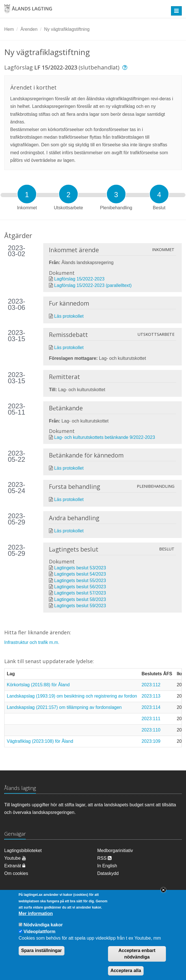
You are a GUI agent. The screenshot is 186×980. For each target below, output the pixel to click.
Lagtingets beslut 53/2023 (80, 568)
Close (163, 897)
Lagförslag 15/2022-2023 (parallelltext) (93, 285)
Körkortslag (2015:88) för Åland (38, 685)
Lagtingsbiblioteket (23, 851)
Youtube (15, 858)
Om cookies (16, 873)
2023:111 (151, 719)
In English (107, 866)
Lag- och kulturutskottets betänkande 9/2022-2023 (105, 437)
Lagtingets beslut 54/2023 (80, 574)
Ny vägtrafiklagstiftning (67, 29)
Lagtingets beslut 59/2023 (80, 606)
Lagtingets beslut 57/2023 (80, 593)
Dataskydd (108, 873)
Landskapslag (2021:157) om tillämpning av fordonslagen (64, 707)
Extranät (15, 866)
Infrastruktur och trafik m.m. (32, 642)
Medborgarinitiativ (115, 851)
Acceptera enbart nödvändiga (137, 961)
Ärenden (29, 29)
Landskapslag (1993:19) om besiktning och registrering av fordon (72, 696)
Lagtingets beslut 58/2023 (80, 599)
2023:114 (151, 707)
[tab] (27, 194)
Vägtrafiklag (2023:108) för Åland (40, 741)
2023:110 (151, 730)
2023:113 (151, 696)
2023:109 (151, 741)
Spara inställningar (42, 958)
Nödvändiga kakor (43, 932)
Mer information (36, 921)
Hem (9, 29)
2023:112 (151, 685)
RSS (104, 858)
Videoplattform (39, 939)
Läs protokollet (69, 316)
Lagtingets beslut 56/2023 (80, 587)
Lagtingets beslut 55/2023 (80, 581)
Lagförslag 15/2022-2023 (79, 279)
